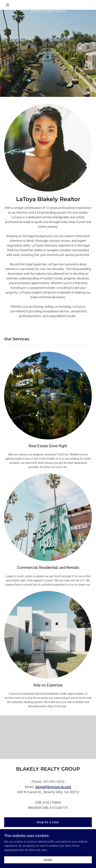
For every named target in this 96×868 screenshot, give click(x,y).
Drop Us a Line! (48, 822)
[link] (48, 5)
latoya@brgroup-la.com (53, 787)
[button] (11, 5)
